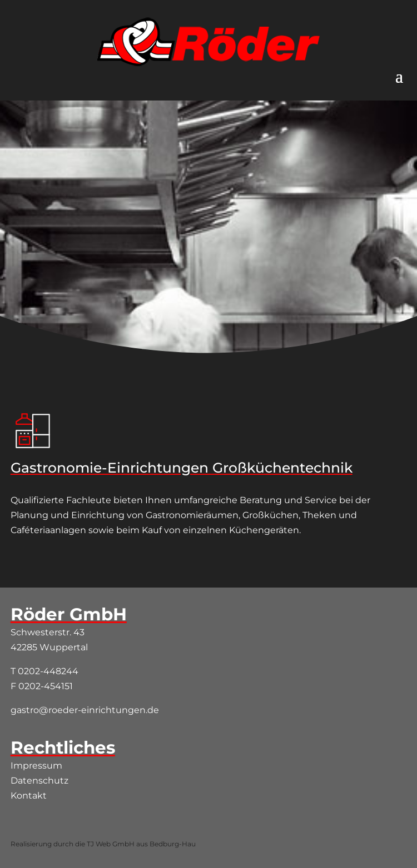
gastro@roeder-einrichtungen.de (85, 710)
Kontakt (29, 796)
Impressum (36, 766)
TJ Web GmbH (111, 844)
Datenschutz (39, 781)
